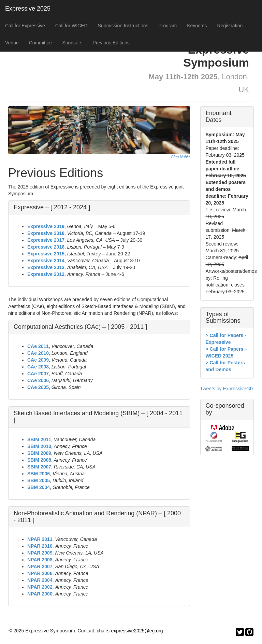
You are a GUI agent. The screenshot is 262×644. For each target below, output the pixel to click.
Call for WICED (71, 26)
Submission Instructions (123, 26)
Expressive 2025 (28, 9)
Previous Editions (111, 43)
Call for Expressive (25, 26)
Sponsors (72, 43)
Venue (12, 43)
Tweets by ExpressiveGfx (227, 389)
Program (168, 26)
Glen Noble (180, 157)
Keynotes (197, 26)
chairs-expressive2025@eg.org (130, 631)
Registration (230, 26)
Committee (41, 43)
